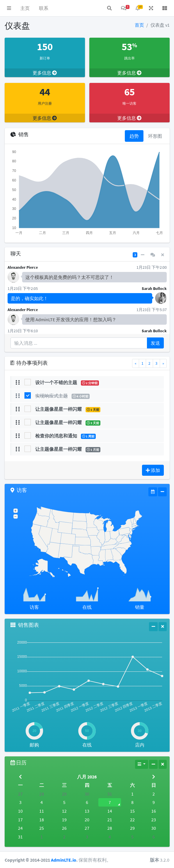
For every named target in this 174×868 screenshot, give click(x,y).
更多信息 (45, 73)
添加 (153, 470)
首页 (139, 25)
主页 (25, 8)
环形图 (155, 136)
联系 (44, 8)
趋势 (134, 136)
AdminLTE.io (64, 860)
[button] (9, 8)
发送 (155, 343)
